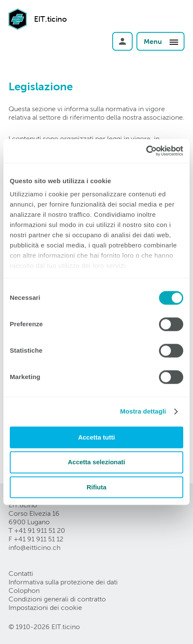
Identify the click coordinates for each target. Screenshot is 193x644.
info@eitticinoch (34, 548)
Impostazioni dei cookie (45, 608)
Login (122, 41)
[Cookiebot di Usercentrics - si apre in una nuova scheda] (146, 151)
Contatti (21, 574)
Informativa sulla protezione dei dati (63, 582)
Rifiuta (97, 487)
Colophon (24, 591)
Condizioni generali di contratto (57, 599)
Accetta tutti (97, 437)
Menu (161, 42)
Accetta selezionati (96, 462)
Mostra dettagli (143, 411)
